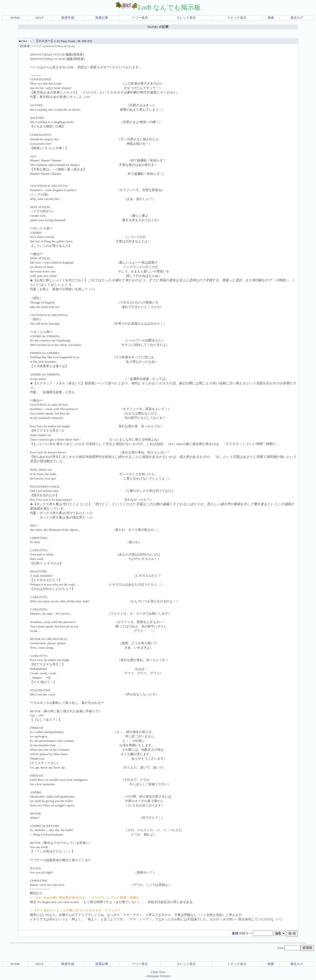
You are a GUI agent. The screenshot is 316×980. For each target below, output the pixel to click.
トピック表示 (237, 18)
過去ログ (297, 18)
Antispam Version (158, 976)
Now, (33, 648)
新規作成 (68, 18)
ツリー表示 (140, 18)
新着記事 (102, 18)
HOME (15, 18)
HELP (39, 18)
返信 (235, 933)
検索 (271, 18)
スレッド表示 (186, 18)
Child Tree (158, 972)
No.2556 (68, 67)
